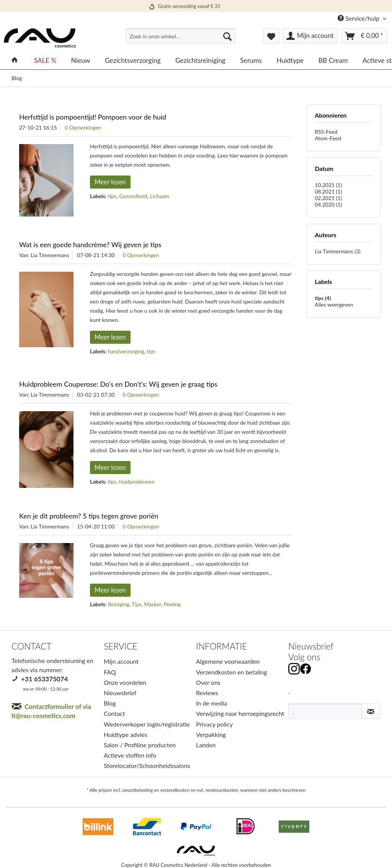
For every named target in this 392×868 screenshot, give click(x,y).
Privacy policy (214, 724)
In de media (212, 703)
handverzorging (126, 351)
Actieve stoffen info (130, 755)
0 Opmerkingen (83, 127)
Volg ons (304, 657)
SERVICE (121, 646)
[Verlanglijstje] (271, 36)
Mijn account (121, 661)
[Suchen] (227, 36)
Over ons (208, 682)
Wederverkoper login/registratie (147, 724)
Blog (110, 703)
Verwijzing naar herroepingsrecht (240, 713)
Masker (152, 604)
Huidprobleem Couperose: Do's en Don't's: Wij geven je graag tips (118, 384)
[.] (325, 711)
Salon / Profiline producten (140, 745)
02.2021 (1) (328, 198)
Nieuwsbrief (120, 693)
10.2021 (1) (328, 185)
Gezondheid (133, 196)
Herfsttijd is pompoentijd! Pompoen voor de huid (93, 117)
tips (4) (323, 298)
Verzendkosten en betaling (232, 672)
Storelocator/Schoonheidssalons (147, 765)
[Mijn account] (310, 36)
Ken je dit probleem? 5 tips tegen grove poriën (89, 516)
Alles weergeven (334, 304)
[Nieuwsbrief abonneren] (371, 711)
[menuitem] (181, 39)
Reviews (207, 693)
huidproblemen (137, 482)
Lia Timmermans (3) (337, 251)
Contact (114, 713)
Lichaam (160, 196)
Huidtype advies (126, 734)
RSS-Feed (326, 132)
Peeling (172, 604)
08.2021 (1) (328, 191)
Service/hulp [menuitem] (359, 18)
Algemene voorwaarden (228, 661)
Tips (137, 604)
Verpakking (211, 734)
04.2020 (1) (328, 204)
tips (112, 196)
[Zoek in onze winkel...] (181, 36)
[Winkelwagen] (364, 36)
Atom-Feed (328, 138)
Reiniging (119, 604)
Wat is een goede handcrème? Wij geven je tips (90, 244)
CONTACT (32, 646)
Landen (206, 745)
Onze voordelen (125, 682)
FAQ (110, 672)
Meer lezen (110, 182)
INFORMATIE (221, 646)
